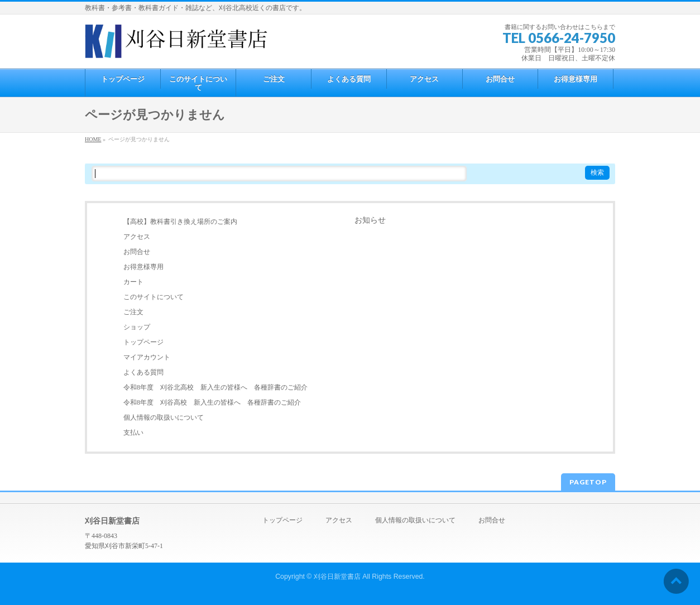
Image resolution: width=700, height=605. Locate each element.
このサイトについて (154, 297)
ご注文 (133, 312)
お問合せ (137, 252)
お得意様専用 (143, 267)
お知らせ (370, 220)
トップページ (143, 342)
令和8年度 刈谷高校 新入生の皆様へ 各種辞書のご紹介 (212, 402)
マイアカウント (147, 357)
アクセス (137, 237)
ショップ (137, 327)
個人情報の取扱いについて (164, 417)
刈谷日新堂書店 (337, 577)
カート (133, 282)
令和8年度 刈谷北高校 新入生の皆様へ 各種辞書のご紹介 (215, 387)
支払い (133, 433)
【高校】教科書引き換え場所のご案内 (180, 222)
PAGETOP (588, 482)
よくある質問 (143, 372)
